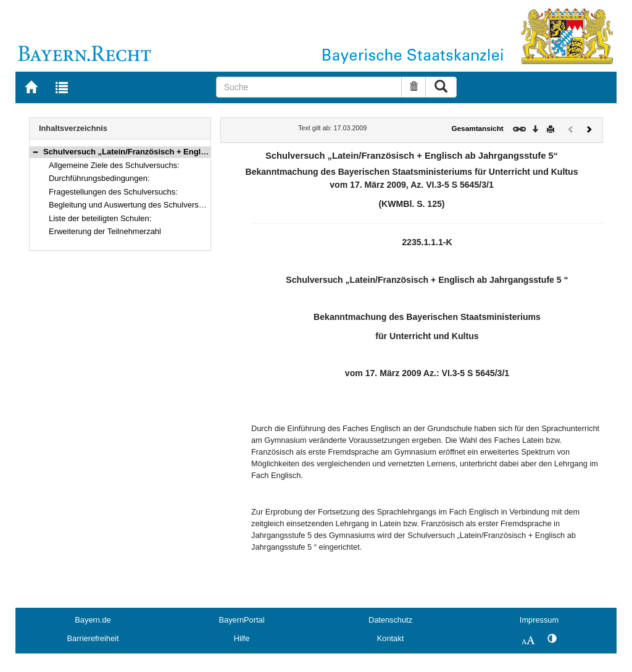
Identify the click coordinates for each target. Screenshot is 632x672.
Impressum (539, 620)
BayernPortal (242, 620)
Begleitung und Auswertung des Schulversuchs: (133, 205)
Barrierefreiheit (93, 638)
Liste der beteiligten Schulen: (100, 218)
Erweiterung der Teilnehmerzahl (105, 231)
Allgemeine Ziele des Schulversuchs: (114, 165)
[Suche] (309, 87)
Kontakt (390, 638)
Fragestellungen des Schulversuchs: (113, 192)
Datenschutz (390, 620)
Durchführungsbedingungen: (99, 178)
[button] (35, 152)
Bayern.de (93, 620)
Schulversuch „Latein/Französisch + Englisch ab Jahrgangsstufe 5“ (172, 152)
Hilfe (242, 638)
